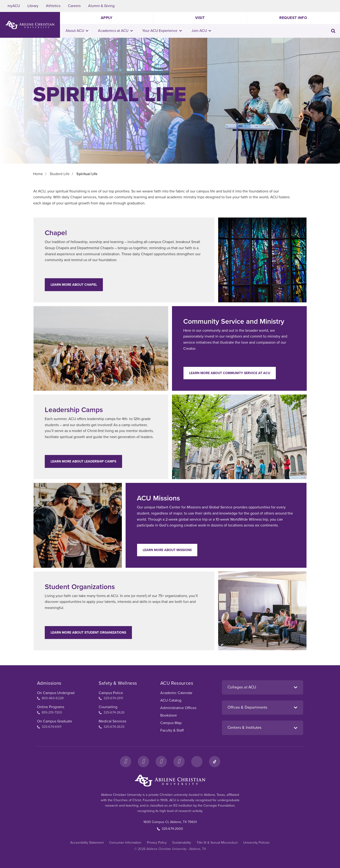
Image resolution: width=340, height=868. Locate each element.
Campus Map (171, 723)
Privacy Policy (157, 843)
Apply (107, 18)
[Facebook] (126, 762)
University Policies (256, 843)
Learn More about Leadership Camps (83, 461)
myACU (14, 6)
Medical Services (112, 721)
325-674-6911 (49, 727)
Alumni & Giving (101, 6)
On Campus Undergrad (56, 693)
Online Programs (51, 707)
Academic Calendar (176, 693)
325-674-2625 (112, 727)
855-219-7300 (50, 712)
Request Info (293, 18)
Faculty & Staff (172, 730)
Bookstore (169, 715)
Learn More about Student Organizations (88, 633)
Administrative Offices (178, 708)
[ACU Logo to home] (30, 25)
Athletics (53, 6)
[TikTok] (215, 762)
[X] (161, 762)
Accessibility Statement (87, 843)
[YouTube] (179, 762)
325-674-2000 (170, 829)
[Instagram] (143, 762)
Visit (200, 18)
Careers (74, 6)
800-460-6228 (50, 698)
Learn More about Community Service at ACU (230, 373)
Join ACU (201, 31)
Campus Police (111, 693)
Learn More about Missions (167, 550)
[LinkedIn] (197, 762)
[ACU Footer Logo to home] (170, 781)
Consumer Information (125, 843)
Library (33, 6)
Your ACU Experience (162, 31)
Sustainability (182, 843)
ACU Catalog (171, 700)
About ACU (77, 31)
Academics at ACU (115, 31)
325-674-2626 (112, 712)
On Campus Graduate (55, 721)
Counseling (108, 707)
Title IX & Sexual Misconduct (217, 843)
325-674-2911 (111, 698)
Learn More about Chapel (74, 285)
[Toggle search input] (333, 31)
